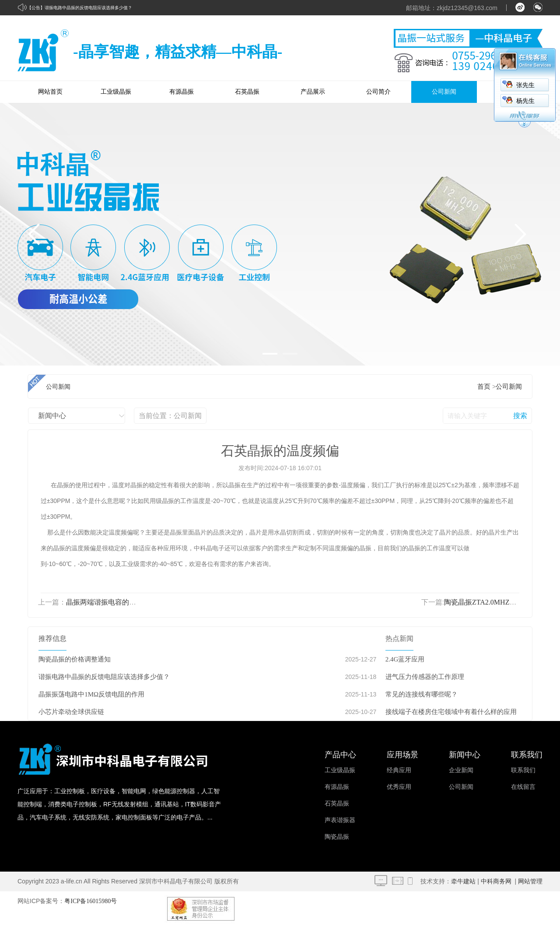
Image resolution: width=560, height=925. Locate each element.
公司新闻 (444, 92)
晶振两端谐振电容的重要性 (108, 602)
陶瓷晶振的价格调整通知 (75, 659)
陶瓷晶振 (337, 837)
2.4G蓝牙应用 (405, 659)
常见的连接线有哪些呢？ (422, 694)
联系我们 (523, 770)
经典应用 (399, 770)
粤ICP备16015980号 (91, 901)
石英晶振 (247, 92)
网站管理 (530, 881)
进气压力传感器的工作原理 (425, 677)
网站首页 (50, 92)
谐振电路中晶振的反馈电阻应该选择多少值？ (88, 8)
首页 (484, 387)
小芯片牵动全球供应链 (71, 712)
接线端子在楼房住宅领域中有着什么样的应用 (451, 712)
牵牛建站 (463, 881)
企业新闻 (461, 770)
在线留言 (523, 787)
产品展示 (313, 92)
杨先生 (525, 101)
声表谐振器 (340, 820)
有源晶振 (182, 92)
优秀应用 (399, 787)
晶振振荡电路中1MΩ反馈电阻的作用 (91, 694)
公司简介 (378, 92)
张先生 (525, 85)
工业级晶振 (116, 92)
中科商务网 (496, 881)
